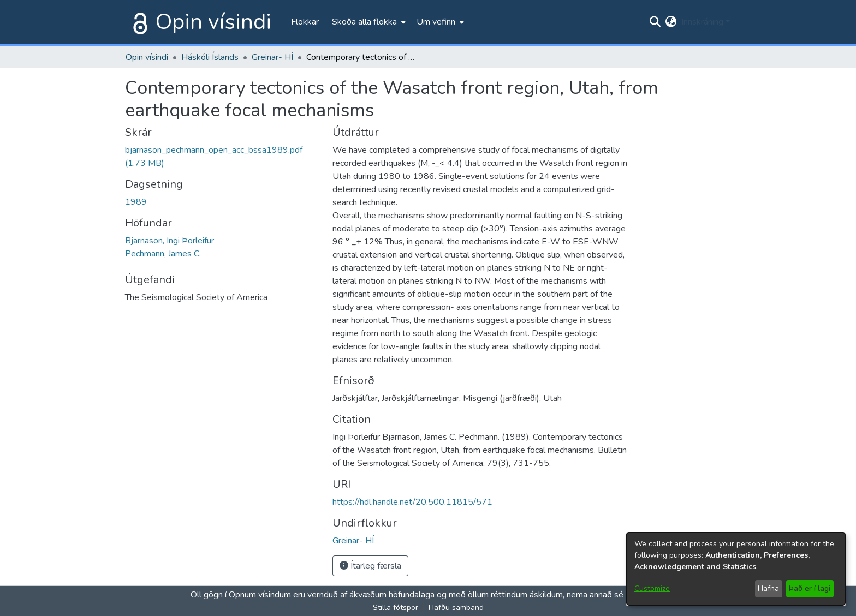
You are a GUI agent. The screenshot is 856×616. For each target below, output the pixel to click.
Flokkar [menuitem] (305, 22)
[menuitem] (368, 22)
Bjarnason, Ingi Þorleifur (170, 241)
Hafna (768, 588)
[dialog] (736, 569)
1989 (136, 202)
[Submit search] (655, 22)
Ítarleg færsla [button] (370, 566)
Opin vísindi (213, 22)
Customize (652, 588)
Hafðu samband (456, 608)
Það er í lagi (810, 588)
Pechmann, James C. (163, 254)
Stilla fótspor (396, 608)
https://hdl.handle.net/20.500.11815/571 (412, 502)
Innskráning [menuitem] (702, 22)
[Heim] (138, 22)
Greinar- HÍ (272, 57)
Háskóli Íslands (210, 57)
